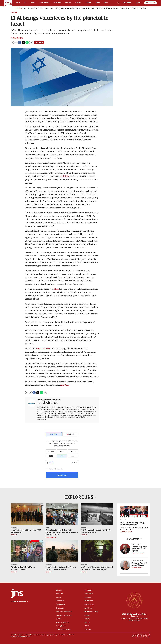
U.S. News (84, 527)
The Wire (14, 12)
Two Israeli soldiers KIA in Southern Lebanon (23, 568)
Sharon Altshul (51, 537)
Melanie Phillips (137, 567)
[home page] (8, 3)
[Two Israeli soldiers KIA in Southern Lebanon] (27, 551)
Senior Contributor (137, 561)
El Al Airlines (17, 38)
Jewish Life (57, 3)
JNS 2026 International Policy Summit (107, 9)
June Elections (49, 9)
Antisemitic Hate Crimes (73, 9)
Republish (39, 43)
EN (139, 3)
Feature (48, 527)
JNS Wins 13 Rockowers (35, 9)
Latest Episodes (125, 9)
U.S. (25, 3)
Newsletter (127, 3)
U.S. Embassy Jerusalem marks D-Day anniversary (96, 531)
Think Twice (123, 520)
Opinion (88, 3)
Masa (56, 289)
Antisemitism (44, 3)
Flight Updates (59, 9)
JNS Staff (14, 535)
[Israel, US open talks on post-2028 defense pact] (27, 514)
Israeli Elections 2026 (88, 9)
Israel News (14, 527)
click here (65, 385)
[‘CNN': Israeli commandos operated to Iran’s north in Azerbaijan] (97, 551)
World (33, 3)
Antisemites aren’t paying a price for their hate (133, 524)
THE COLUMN (134, 539)
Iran (25, 9)
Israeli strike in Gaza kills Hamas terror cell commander (61, 568)
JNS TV (98, 3)
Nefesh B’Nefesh (43, 349)
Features (78, 3)
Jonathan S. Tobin (126, 532)
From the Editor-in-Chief (139, 9)
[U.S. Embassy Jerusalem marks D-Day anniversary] (97, 514)
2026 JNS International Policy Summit (134, 615)
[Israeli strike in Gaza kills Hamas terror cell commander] (62, 551)
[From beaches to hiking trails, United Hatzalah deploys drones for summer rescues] (62, 514)
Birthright (64, 176)
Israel (18, 3)
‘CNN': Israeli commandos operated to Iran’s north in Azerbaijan (97, 568)
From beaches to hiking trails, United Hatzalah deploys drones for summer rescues (62, 532)
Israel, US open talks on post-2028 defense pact (26, 531)
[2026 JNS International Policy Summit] (134, 600)
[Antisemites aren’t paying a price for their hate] (134, 512)
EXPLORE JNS (80, 497)
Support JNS (151, 3)
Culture (68, 3)
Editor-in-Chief (136, 544)
